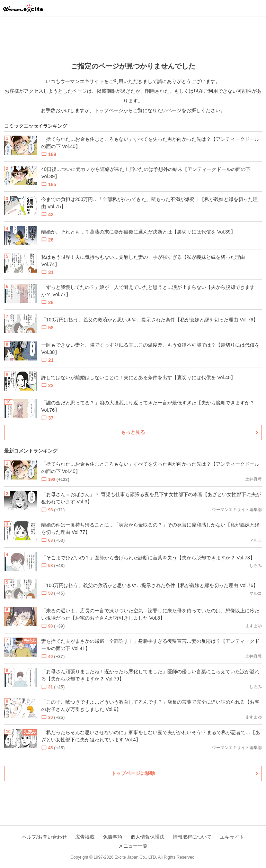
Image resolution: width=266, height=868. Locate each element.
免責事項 (113, 837)
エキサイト (232, 837)
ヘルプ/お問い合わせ (44, 837)
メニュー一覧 (133, 846)
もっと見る (133, 432)
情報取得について (192, 837)
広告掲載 (85, 837)
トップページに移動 (133, 773)
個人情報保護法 (148, 837)
